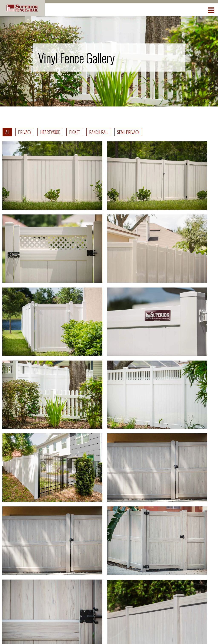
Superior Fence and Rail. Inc (36, 632)
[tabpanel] (109, 304)
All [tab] (7, 132)
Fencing (122, 551)
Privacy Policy (144, 634)
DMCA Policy (192, 634)
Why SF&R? (174, 567)
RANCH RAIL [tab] (99, 132)
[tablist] (72, 132)
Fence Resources (130, 561)
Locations (124, 542)
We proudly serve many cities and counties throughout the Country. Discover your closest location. (112, 512)
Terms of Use (168, 634)
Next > (131, 463)
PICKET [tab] (75, 132)
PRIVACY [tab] (25, 132)
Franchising (175, 586)
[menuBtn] (211, 10)
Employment (176, 542)
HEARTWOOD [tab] (50, 132)
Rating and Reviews (174, 554)
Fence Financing (179, 576)
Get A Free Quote (130, 580)
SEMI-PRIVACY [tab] (128, 132)
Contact (122, 570)
